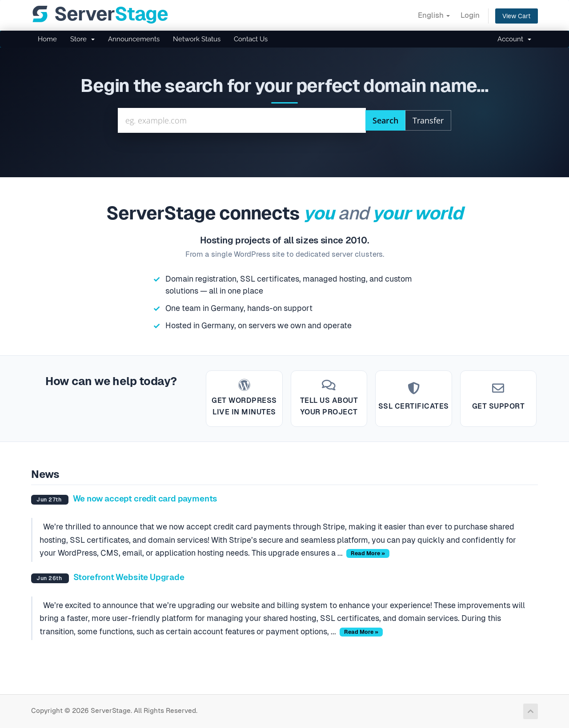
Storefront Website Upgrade (129, 577)
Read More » (368, 553)
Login (470, 15)
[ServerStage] (100, 14)
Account (514, 39)
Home (47, 39)
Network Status (197, 39)
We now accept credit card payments (145, 499)
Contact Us (251, 39)
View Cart (517, 16)
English (434, 15)
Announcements (134, 39)
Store (82, 39)
